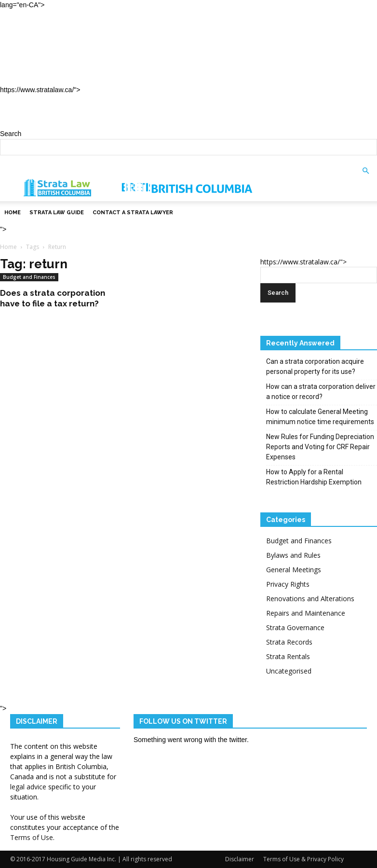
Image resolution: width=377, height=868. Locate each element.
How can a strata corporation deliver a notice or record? (321, 392)
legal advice (28, 787)
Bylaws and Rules (293, 555)
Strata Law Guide (59, 52)
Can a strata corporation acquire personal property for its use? (315, 366)
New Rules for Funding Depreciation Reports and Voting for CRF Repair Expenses (320, 447)
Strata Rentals (288, 656)
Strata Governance (295, 627)
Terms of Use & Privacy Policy (303, 859)
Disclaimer (240, 859)
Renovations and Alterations (310, 599)
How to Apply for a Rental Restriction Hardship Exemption (314, 477)
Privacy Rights (288, 584)
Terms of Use (32, 837)
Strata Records (289, 642)
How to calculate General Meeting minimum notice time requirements (320, 417)
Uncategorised (289, 671)
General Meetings (294, 570)
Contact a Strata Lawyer (77, 74)
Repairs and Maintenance (306, 613)
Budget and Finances (29, 277)
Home (30, 31)
